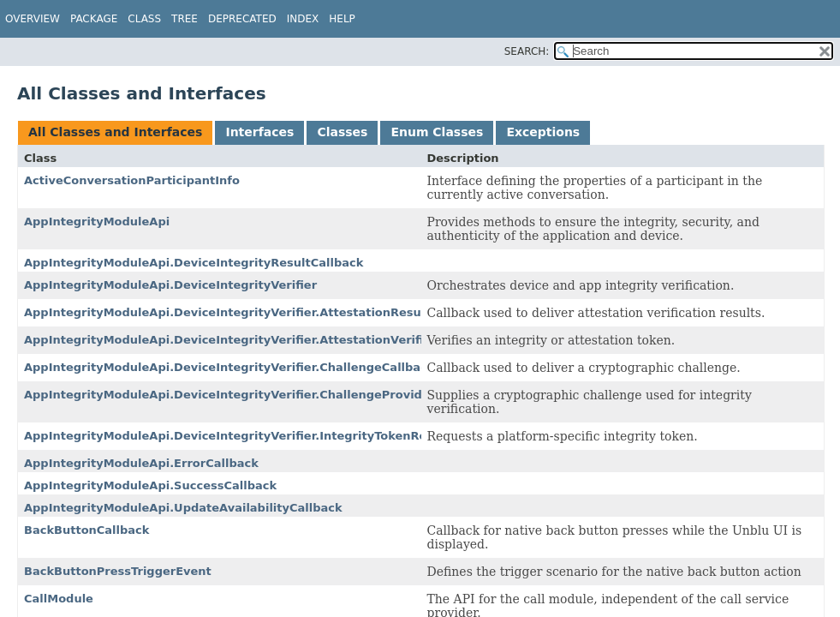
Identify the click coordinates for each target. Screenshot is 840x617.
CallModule (59, 599)
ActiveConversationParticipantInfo (132, 180)
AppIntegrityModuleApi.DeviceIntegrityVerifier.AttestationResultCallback (253, 312)
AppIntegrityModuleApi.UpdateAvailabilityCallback (183, 508)
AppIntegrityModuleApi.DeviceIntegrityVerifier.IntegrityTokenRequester (250, 436)
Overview (33, 19)
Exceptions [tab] (543, 132)
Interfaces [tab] (259, 132)
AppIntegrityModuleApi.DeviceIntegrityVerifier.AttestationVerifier (230, 340)
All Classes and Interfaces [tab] (115, 132)
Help (342, 19)
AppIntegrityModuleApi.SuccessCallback (150, 485)
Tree (185, 19)
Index (303, 19)
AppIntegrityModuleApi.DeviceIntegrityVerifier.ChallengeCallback (229, 367)
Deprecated (242, 19)
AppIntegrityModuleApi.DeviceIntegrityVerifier (170, 285)
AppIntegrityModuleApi (97, 222)
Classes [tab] (342, 132)
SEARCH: (527, 51)
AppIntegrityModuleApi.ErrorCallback (141, 463)
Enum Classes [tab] (437, 132)
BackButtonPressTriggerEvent (118, 571)
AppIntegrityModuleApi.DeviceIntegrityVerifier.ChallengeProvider (229, 395)
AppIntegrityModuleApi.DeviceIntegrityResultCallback (194, 263)
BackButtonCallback (86, 530)
